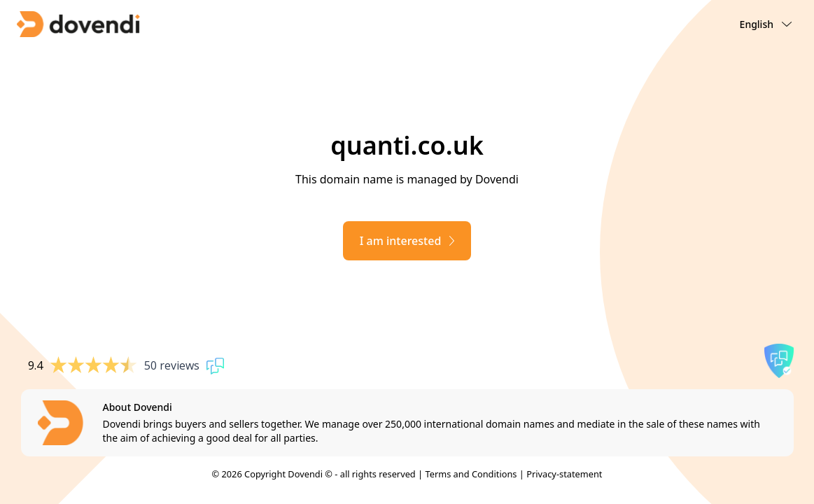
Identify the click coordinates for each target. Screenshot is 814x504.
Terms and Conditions (471, 474)
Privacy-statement (564, 474)
